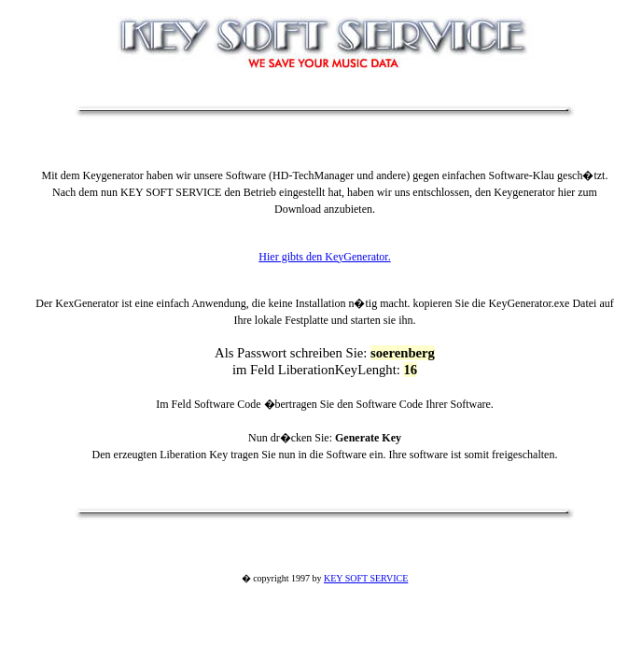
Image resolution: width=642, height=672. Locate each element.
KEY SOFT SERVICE (366, 578)
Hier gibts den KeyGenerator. (324, 257)
